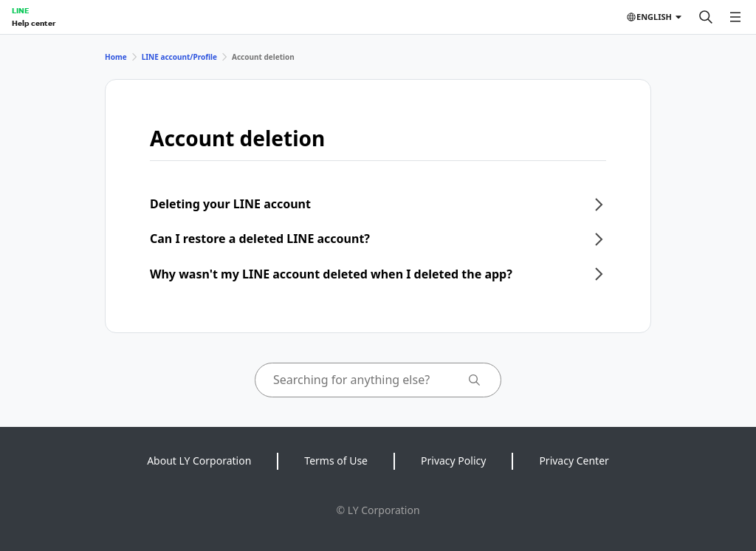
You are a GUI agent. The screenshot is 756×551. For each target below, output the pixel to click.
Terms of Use (336, 461)
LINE (20, 10)
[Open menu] (735, 17)
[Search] (706, 17)
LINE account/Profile (179, 57)
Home (116, 57)
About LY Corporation (199, 461)
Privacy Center (574, 461)
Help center (34, 23)
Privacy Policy (453, 461)
